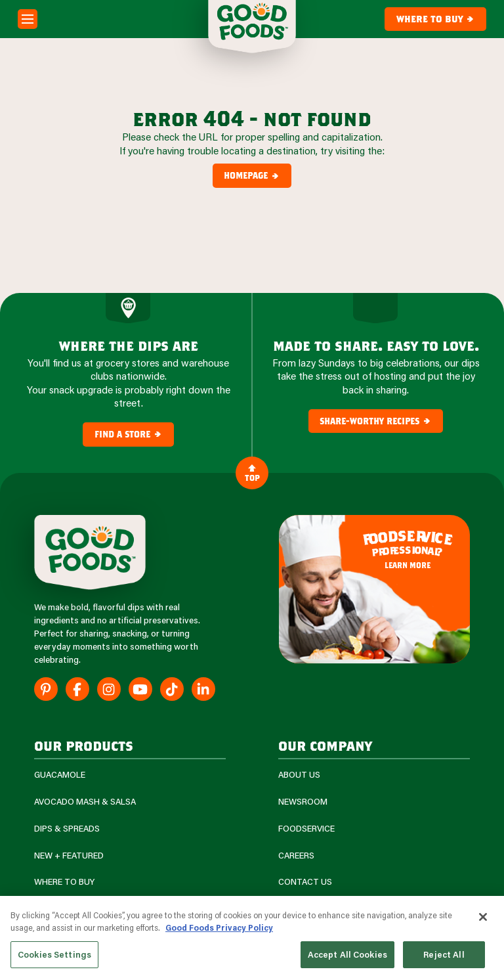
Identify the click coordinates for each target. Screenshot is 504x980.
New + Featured (69, 856)
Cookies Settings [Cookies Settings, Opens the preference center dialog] (54, 959)
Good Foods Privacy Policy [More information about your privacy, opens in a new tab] (219, 932)
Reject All (444, 959)
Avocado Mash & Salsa (85, 802)
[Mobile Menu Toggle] (28, 19)
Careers (296, 856)
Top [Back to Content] (252, 473)
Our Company (325, 746)
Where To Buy (64, 882)
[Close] (483, 922)
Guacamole (60, 775)
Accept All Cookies (347, 959)
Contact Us (305, 882)
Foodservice (306, 829)
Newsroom (303, 802)
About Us (299, 775)
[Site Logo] (90, 552)
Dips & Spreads (67, 829)
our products (84, 746)
